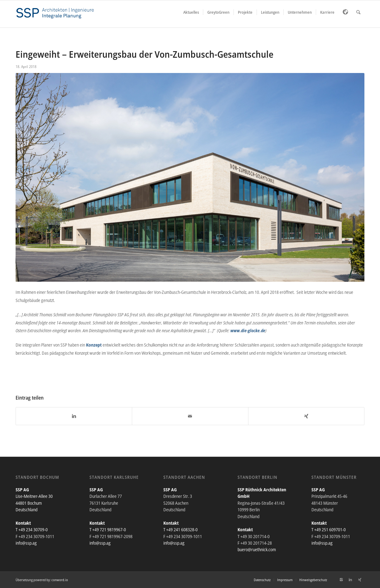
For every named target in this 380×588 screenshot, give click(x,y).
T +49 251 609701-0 (329, 530)
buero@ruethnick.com (257, 549)
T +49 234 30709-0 (32, 530)
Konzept (94, 345)
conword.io (60, 580)
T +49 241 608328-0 (180, 530)
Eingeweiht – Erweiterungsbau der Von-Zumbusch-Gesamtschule (144, 54)
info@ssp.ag (26, 543)
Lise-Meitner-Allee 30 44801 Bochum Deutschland (34, 503)
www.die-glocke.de (248, 330)
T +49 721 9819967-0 (108, 530)
